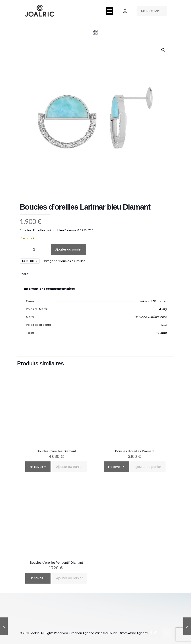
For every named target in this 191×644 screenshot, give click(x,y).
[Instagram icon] (156, 633)
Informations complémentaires (50, 289)
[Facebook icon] (151, 633)
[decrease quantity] (25, 250)
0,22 (164, 325)
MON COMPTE (152, 11)
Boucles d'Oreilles (72, 261)
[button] (164, 50)
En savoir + (38, 467)
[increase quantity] (44, 250)
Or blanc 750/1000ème (151, 317)
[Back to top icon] (167, 633)
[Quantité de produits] (34, 250)
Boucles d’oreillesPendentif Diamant (56, 562)
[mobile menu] (109, 11)
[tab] (50, 289)
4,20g (163, 309)
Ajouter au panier (68, 249)
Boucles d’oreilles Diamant (56, 451)
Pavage (161, 333)
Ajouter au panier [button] (69, 467)
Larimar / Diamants (153, 301)
